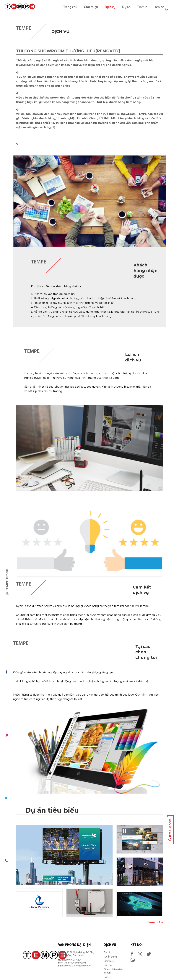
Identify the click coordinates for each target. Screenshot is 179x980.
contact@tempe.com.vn (78, 966)
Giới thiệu (91, 7)
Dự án (126, 7)
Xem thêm (156, 922)
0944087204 (170, 830)
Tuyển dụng (110, 957)
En (166, 10)
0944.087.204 (75, 960)
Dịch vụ (110, 7)
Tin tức (142, 7)
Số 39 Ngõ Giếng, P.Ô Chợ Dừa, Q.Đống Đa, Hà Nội (76, 954)
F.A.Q (106, 977)
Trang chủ (70, 7)
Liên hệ (159, 7)
